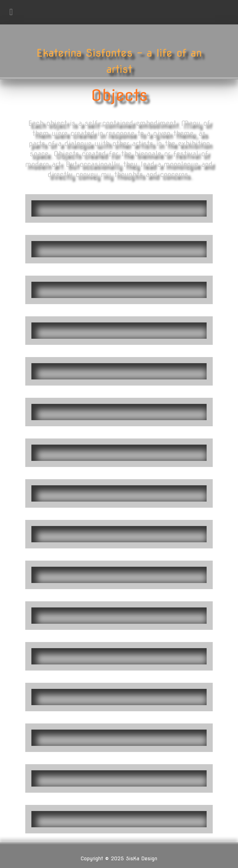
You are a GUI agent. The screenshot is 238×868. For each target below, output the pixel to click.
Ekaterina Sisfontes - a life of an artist (119, 61)
